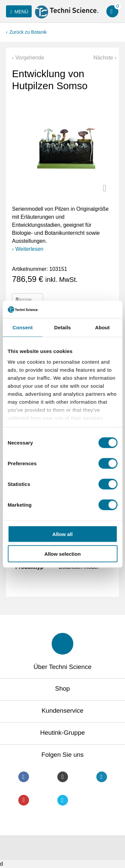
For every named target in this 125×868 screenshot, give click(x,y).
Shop (62, 688)
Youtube (24, 800)
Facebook (24, 777)
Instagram (63, 777)
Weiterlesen (29, 249)
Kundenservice (63, 711)
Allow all (62, 534)
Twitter (63, 800)
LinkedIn (102, 777)
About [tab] (102, 327)
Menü (18, 12)
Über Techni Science (63, 667)
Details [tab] (63, 327)
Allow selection (62, 554)
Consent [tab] (22, 327)
